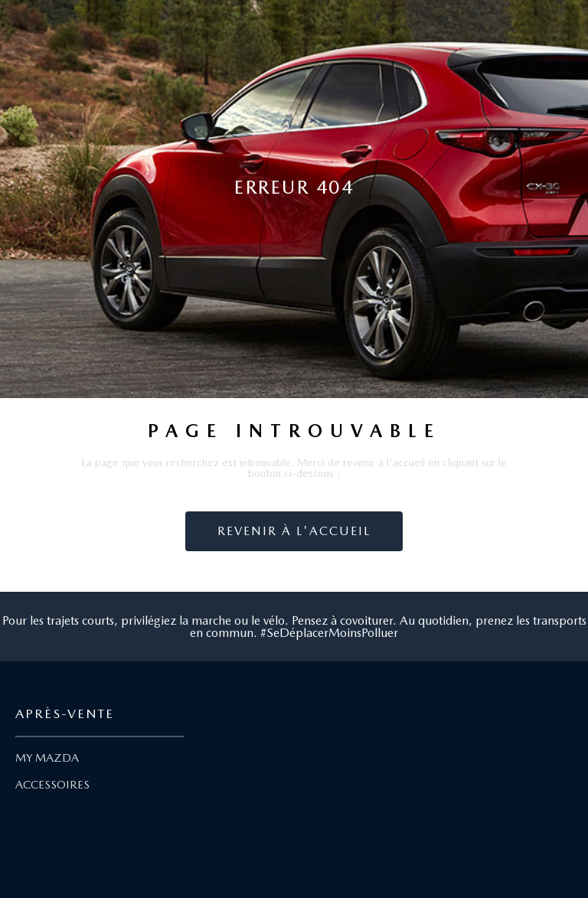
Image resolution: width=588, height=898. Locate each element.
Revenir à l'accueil (294, 531)
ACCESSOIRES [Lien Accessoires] (52, 785)
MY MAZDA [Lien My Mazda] (47, 758)
